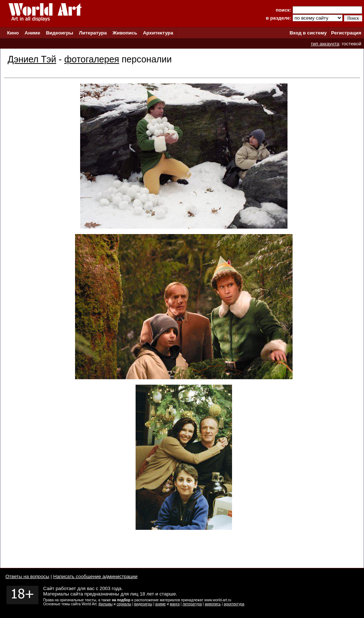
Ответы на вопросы (27, 576)
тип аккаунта (325, 44)
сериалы (124, 604)
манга (175, 604)
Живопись (125, 33)
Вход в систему (308, 33)
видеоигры (143, 604)
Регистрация (346, 33)
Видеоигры (60, 33)
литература (192, 604)
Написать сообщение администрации (95, 576)
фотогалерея (92, 59)
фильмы (106, 604)
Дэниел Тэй (32, 59)
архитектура (234, 604)
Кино (13, 33)
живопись (213, 604)
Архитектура (158, 33)
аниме (160, 604)
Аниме (32, 33)
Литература (93, 33)
